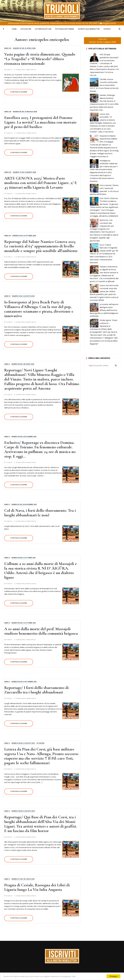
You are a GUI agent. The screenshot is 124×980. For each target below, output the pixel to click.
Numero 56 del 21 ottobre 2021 (24, 557)
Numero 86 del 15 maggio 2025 (25, 111)
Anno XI (7, 295)
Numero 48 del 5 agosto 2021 (23, 742)
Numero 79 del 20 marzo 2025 (25, 172)
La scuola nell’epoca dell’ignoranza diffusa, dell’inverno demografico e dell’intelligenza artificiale (104, 310)
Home (14, 29)
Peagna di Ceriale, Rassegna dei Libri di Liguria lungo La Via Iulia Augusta (37, 887)
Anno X (7, 363)
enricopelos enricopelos (27, 69)
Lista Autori (26, 29)
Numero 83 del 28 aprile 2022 (23, 363)
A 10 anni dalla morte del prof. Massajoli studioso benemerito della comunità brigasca (41, 630)
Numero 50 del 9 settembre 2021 (24, 681)
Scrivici (107, 29)
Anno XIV (8, 48)
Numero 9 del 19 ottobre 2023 (24, 235)
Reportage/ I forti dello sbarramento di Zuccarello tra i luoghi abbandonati (36, 689)
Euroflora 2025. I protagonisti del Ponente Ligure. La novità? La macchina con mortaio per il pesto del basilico (40, 121)
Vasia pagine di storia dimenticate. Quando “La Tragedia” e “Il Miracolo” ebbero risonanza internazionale (40, 58)
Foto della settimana (65, 29)
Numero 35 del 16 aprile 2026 (24, 48)
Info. (74, 976)
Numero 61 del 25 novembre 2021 (24, 504)
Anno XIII (8, 111)
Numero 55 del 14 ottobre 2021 (24, 622)
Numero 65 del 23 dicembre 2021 (24, 436)
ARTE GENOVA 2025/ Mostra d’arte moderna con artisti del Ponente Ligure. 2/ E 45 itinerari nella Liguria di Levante (41, 182)
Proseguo (114, 976)
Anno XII (8, 235)
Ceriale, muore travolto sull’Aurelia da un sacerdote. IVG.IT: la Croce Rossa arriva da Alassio (104, 85)
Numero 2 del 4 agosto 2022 (23, 295)
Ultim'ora (40, 742)
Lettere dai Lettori (43, 29)
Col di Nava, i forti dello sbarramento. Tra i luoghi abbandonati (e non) (40, 512)
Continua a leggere (19, 91)
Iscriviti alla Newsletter (89, 29)
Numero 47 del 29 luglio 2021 (23, 878)
